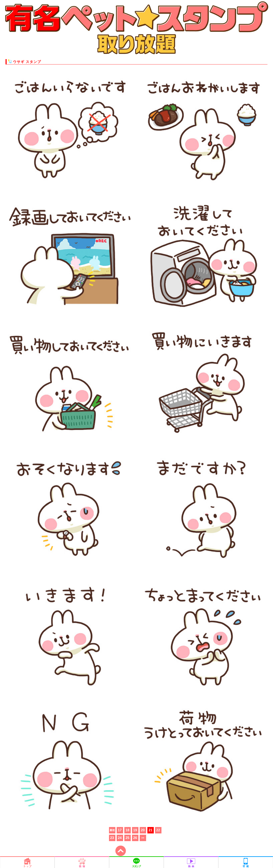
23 (112, 838)
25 (128, 838)
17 (120, 830)
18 (128, 830)
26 (135, 838)
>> (143, 838)
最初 (112, 830)
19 (135, 830)
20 (143, 830)
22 (158, 830)
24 (120, 838)
